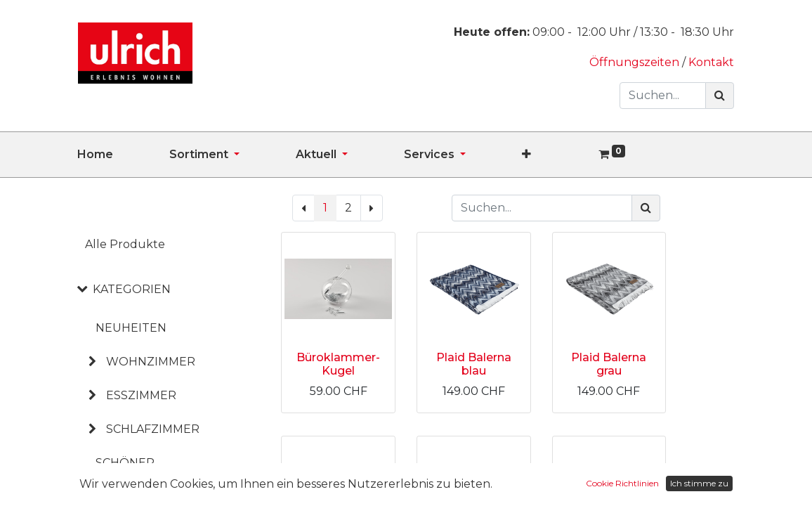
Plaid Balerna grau (609, 364)
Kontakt (711, 62)
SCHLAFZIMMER (153, 429)
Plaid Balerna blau (474, 364)
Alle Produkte (125, 244)
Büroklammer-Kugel (338, 364)
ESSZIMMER (141, 395)
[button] (555, 155)
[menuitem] (123, 155)
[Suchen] (720, 96)
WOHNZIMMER (151, 362)
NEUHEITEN (131, 328)
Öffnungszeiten (636, 62)
